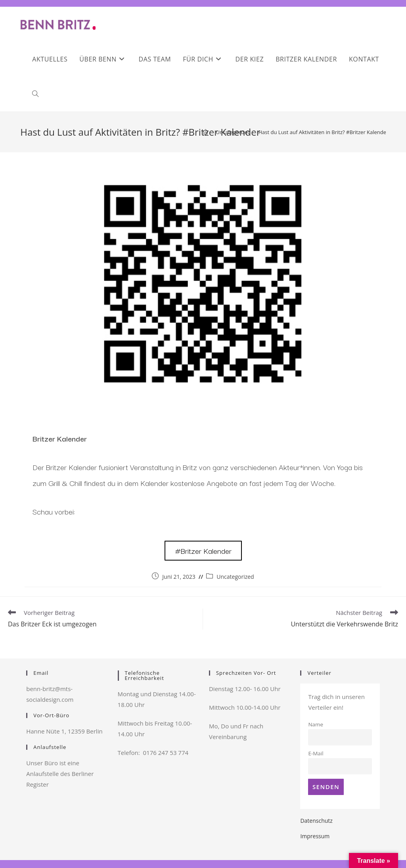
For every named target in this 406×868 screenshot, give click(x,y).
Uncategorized (235, 577)
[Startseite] (206, 132)
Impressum (315, 836)
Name (316, 724)
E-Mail (316, 753)
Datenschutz (316, 821)
